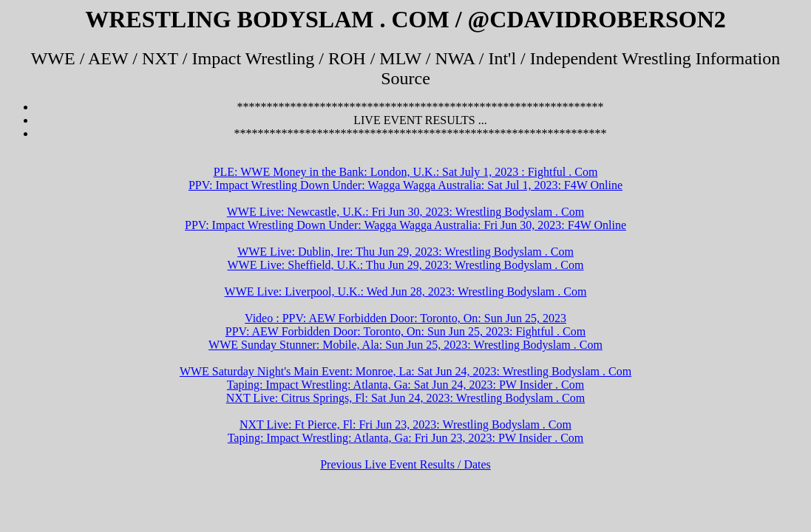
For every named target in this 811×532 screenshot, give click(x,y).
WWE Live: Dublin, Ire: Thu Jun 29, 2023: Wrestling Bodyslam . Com (405, 252)
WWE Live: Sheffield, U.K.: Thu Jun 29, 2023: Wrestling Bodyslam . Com (406, 265)
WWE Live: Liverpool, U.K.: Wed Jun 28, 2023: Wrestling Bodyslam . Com (406, 291)
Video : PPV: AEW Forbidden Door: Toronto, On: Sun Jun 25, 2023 (405, 318)
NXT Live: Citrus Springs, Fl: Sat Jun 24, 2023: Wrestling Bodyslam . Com (405, 398)
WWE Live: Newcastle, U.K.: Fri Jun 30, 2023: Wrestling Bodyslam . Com (405, 212)
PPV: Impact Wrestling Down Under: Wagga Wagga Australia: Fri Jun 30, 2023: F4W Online (405, 225)
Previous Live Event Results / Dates (405, 464)
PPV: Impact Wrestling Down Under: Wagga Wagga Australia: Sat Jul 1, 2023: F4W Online (405, 185)
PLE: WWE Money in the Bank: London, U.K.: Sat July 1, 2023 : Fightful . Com (406, 172)
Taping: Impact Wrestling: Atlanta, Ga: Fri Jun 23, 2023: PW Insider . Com (406, 438)
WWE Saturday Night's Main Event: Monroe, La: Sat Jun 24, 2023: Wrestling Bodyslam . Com (405, 371)
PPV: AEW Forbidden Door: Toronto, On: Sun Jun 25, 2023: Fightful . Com (405, 331)
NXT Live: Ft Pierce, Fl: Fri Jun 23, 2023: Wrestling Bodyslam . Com (405, 424)
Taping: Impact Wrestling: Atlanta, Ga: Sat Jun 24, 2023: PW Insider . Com (405, 385)
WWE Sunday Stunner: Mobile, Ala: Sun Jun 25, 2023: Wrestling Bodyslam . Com (405, 345)
